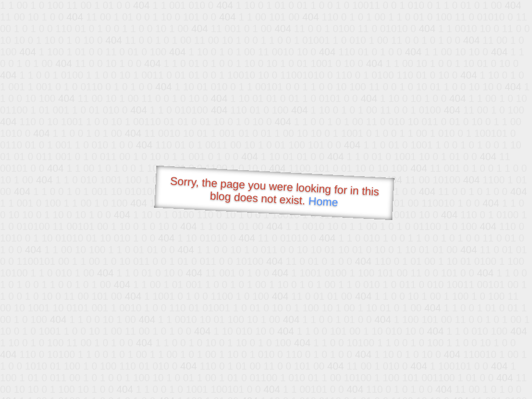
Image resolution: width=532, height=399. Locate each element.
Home (323, 201)
